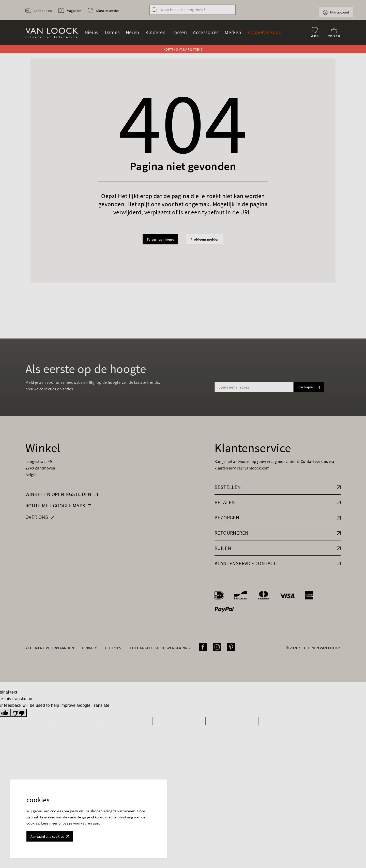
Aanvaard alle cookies (50, 836)
